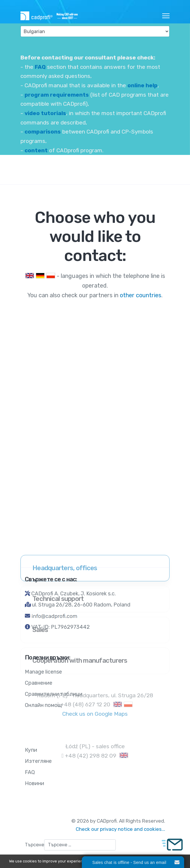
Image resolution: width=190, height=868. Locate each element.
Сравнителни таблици (54, 694)
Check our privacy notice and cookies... (120, 829)
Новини (34, 783)
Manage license (43, 672)
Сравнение (39, 683)
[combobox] (80, 845)
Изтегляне (38, 761)
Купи (31, 750)
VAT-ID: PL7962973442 (61, 627)
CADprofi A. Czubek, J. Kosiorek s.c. (74, 594)
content (36, 150)
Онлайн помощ (43, 705)
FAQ (30, 772)
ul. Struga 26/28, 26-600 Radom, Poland (81, 605)
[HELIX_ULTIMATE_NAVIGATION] (166, 16)
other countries (140, 295)
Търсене (34, 845)
